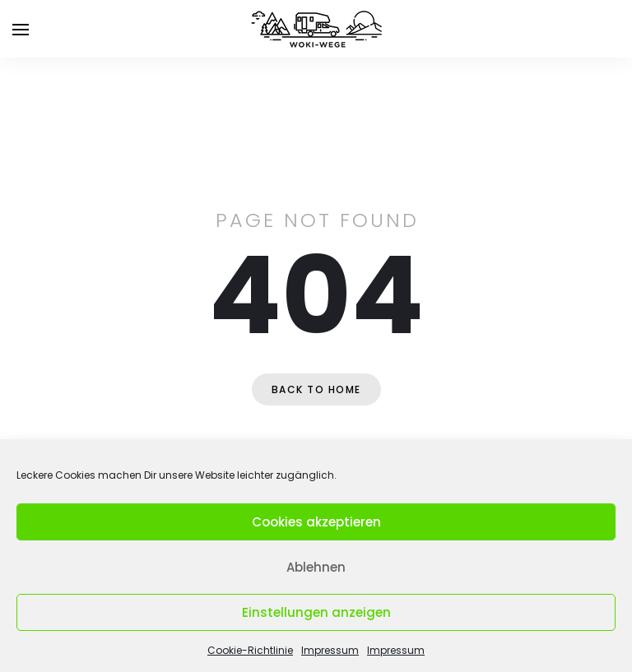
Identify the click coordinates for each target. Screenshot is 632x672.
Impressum (330, 650)
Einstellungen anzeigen (316, 612)
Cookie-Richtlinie (250, 650)
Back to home (316, 389)
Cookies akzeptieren (316, 522)
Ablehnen (316, 567)
